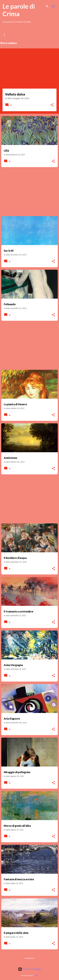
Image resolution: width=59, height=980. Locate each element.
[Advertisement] (29, 192)
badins (36, 976)
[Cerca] (47, 6)
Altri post (30, 958)
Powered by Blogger (30, 969)
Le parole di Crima (19, 10)
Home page (8, 35)
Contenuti (27, 35)
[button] (52, 105)
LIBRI (42, 35)
